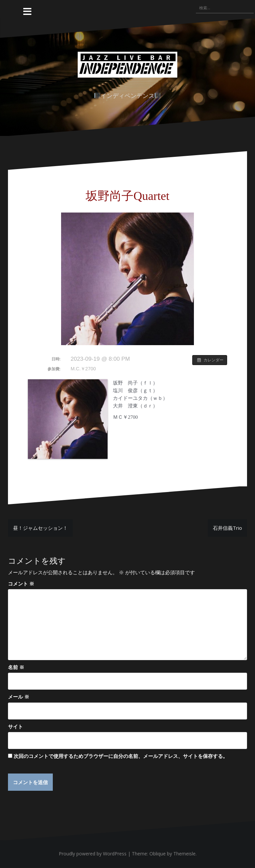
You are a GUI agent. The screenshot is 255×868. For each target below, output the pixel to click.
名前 (16, 667)
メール (19, 697)
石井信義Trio (227, 528)
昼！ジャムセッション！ (40, 528)
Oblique (158, 854)
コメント (21, 584)
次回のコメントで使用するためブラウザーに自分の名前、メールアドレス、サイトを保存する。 (121, 756)
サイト (15, 726)
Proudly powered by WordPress (93, 854)
